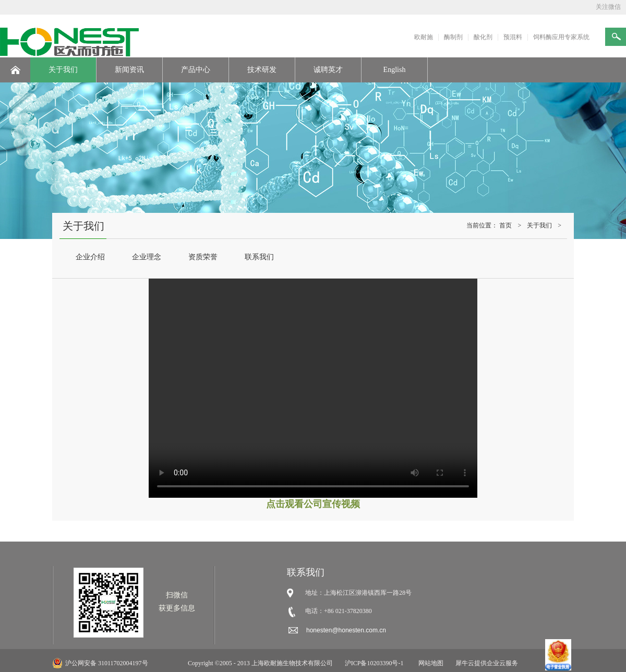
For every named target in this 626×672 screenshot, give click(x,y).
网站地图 (429, 663)
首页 (505, 225)
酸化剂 (483, 37)
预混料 (513, 37)
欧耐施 (424, 37)
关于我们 (539, 225)
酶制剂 (453, 37)
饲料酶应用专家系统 (561, 37)
